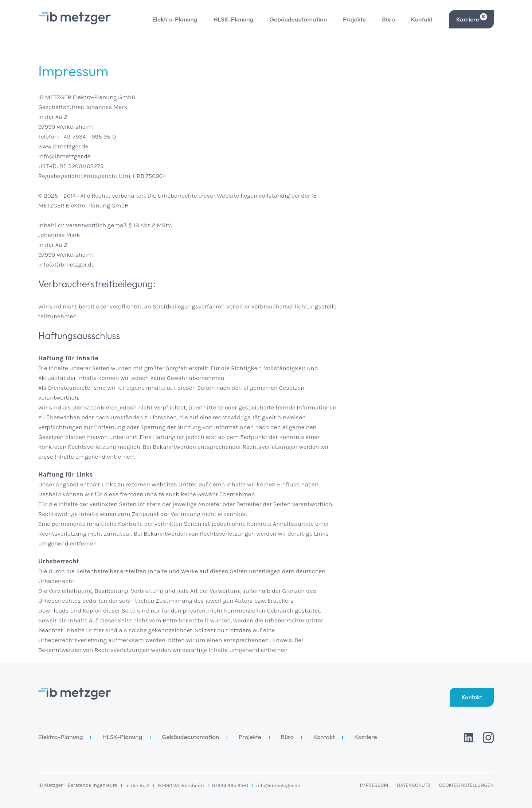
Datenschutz (414, 785)
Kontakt (422, 19)
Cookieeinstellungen (466, 785)
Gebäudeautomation (298, 19)
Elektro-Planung (175, 19)
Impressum (374, 785)
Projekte (354, 19)
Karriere (472, 18)
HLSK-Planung (233, 19)
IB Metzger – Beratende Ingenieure (78, 785)
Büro (388, 19)
